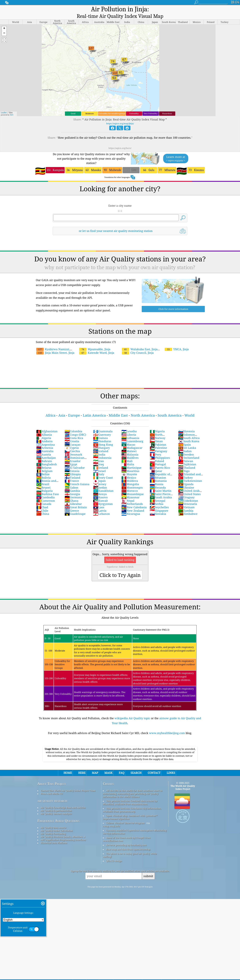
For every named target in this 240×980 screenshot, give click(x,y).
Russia (157, 478)
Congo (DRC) (75, 428)
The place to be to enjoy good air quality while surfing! (130, 849)
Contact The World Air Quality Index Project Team (68, 784)
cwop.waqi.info (111, 820)
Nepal (128, 494)
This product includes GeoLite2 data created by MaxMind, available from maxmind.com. (130, 796)
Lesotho (129, 425)
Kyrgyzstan (103, 498)
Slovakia (158, 508)
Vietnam (186, 501)
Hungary (101, 441)
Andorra (44, 435)
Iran (98, 455)
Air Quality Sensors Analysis (56, 807)
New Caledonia (134, 501)
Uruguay (186, 491)
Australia (45, 445)
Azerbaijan (46, 451)
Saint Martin (161, 484)
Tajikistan (187, 458)
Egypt (71, 458)
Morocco (130, 484)
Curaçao (72, 438)
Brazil (43, 478)
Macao (128, 438)
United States (189, 488)
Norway (157, 432)
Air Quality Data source (53, 821)
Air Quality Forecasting (53, 827)
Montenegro (132, 481)
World (189, 409)
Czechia (72, 445)
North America (143, 409)
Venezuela (188, 498)
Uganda (186, 478)
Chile (42, 504)
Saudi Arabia (161, 491)
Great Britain (76, 501)
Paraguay (158, 445)
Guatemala (103, 425)
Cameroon (46, 494)
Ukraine (186, 481)
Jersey (100, 478)
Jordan (100, 481)
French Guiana (77, 478)
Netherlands (132, 498)
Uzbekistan (188, 494)
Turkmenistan (190, 474)
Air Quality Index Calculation (57, 824)
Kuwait (100, 494)
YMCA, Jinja (177, 343)
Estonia (72, 465)
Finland (72, 471)
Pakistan (158, 438)
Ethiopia (73, 468)
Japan (99, 474)
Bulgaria (44, 484)
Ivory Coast (103, 471)
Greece (72, 504)
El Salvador (75, 461)
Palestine (158, 441)
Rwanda (158, 481)
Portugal (158, 458)
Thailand (187, 461)
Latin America (94, 409)
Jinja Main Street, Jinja (55, 346)
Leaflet (4, 106)
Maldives (130, 451)
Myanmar (130, 491)
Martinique (131, 461)
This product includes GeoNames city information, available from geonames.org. (132, 804)
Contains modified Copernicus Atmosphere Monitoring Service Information (135, 826)
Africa (51, 409)
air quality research (52, 794)
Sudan (185, 445)
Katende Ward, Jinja (97, 346)
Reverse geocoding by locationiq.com (126, 839)
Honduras (102, 435)
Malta (128, 458)
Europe (74, 409)
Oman (156, 435)
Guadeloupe (75, 508)
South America (170, 409)
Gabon (71, 481)
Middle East (118, 409)
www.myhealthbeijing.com (167, 727)
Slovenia (186, 425)
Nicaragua (131, 508)
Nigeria (157, 425)
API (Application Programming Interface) (63, 834)
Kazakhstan (103, 484)
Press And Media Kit (52, 787)
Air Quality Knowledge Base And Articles (63, 801)
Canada (44, 498)
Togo (184, 465)
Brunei (43, 481)
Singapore (159, 504)
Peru (155, 448)
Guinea (100, 432)
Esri (12, 108)
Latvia (100, 504)
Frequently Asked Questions (58, 814)
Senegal (157, 494)
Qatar (156, 465)
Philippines (160, 451)
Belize (43, 468)
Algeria (44, 432)
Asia (62, 409)
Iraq (98, 458)
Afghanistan (47, 425)
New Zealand (133, 504)
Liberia (129, 428)
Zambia (186, 504)
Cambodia (45, 491)
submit (148, 870)
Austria (44, 448)
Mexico (129, 471)
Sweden (186, 448)
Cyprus (72, 441)
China (43, 508)
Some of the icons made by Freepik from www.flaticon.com (127, 833)
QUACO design (114, 855)
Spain (185, 438)
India (99, 448)
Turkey (185, 471)
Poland (157, 455)
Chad (42, 501)
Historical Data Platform (54, 837)
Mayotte (129, 468)
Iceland (101, 445)
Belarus (44, 461)
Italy (99, 468)
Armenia (45, 441)
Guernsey (102, 428)
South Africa (189, 432)
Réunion (158, 471)
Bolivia (43, 471)
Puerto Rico (160, 461)
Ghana (71, 494)
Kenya (100, 488)
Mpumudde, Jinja (95, 343)
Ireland (101, 461)
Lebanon (101, 508)
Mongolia (130, 478)
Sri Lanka (187, 441)
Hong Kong (103, 438)
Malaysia (130, 448)
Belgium (44, 465)
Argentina (46, 438)
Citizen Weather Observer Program (125, 817)
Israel (99, 465)
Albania (44, 428)
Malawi (129, 445)
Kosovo (100, 491)
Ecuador (73, 455)
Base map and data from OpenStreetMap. (128, 843)
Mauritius (130, 465)
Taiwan (186, 455)
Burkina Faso (48, 488)
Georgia (72, 488)
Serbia (157, 498)
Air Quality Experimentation (56, 804)
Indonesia (102, 451)
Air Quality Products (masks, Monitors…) (63, 831)
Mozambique (133, 488)
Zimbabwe (188, 508)
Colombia (73, 425)
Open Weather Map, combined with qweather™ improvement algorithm (130, 811)
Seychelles (159, 501)
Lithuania (130, 432)
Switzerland (189, 451)
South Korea (189, 435)
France (72, 474)
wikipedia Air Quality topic (132, 712)
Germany (73, 491)
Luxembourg (132, 435)
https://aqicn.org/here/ (120, 142)
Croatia (72, 435)
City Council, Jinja (138, 346)
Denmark (73, 448)
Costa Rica (74, 432)
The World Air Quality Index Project (183, 781)
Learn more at (176, 152)
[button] (4, 22)
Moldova (130, 474)
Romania (158, 474)
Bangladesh (47, 458)
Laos (99, 501)
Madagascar (132, 441)
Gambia (72, 484)
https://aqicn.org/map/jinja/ (120, 117)
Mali (127, 455)
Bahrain (44, 455)
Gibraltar (73, 498)
